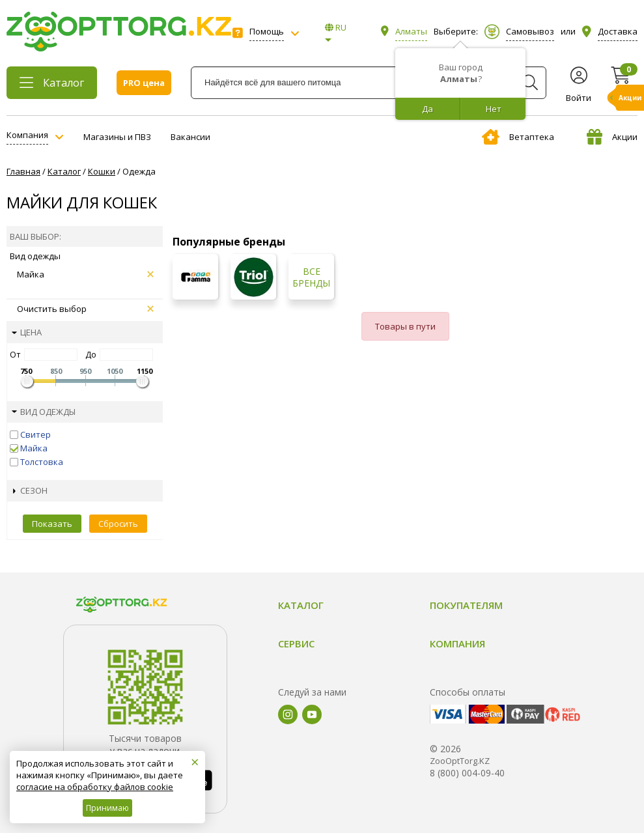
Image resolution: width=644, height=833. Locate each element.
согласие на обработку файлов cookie (95, 787)
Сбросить (118, 524)
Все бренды (311, 277)
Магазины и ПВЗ (117, 137)
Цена (27, 332)
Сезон (30, 490)
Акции (612, 137)
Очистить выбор (85, 309)
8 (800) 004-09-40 (467, 773)
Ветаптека (518, 137)
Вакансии (190, 137)
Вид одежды (44, 412)
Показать (52, 524)
